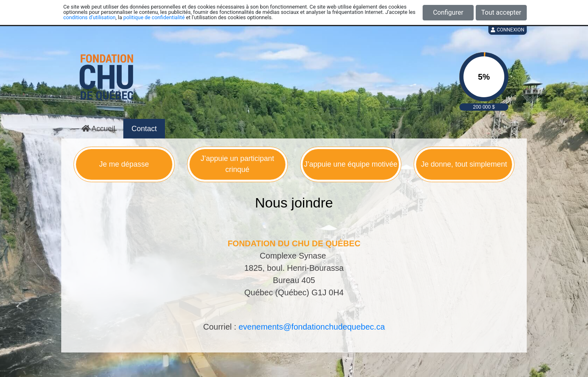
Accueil (98, 129)
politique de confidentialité (154, 17)
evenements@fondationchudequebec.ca (312, 327)
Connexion (508, 30)
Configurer (448, 12)
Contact (144, 129)
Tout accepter (501, 12)
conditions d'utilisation (89, 17)
